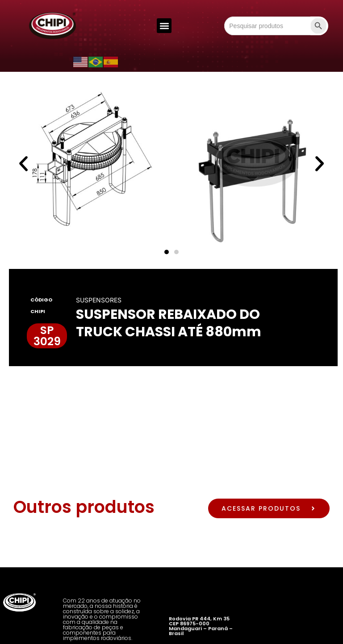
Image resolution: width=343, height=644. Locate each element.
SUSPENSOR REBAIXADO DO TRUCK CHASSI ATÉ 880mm (169, 323)
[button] (164, 26)
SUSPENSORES (99, 300)
